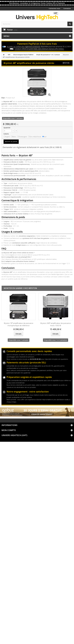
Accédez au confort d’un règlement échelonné (23, 47)
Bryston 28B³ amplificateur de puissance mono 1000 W (56, 324)
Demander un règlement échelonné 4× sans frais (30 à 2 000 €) (32, 147)
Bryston (66, 63)
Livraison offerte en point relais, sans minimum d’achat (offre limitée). (39, 49)
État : (4, 98)
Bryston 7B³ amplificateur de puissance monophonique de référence (19, 324)
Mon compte (9, 430)
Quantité (7, 128)
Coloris (6, 134)
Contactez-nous (54, 8)
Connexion (67, 8)
